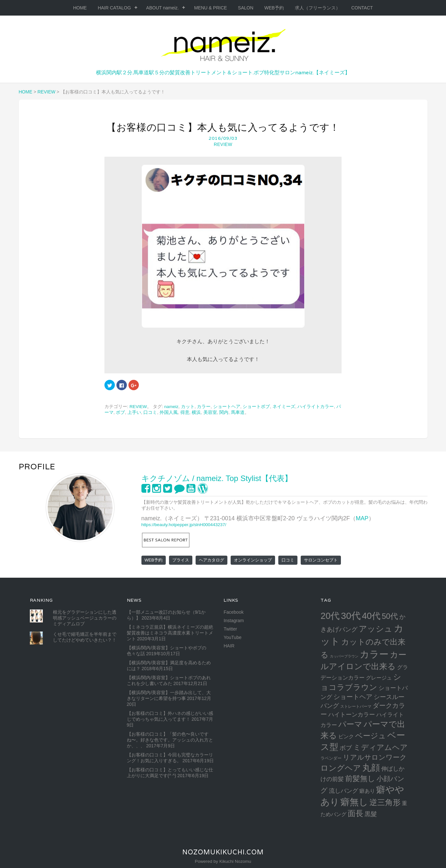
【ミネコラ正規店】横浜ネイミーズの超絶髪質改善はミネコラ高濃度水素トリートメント (170, 633)
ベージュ (371, 736)
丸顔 (371, 768)
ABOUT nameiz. (163, 8)
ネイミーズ (284, 407)
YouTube (232, 637)
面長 (356, 813)
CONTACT (362, 8)
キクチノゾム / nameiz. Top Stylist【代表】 (217, 478)
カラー (204, 407)
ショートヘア (227, 407)
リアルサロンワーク (375, 757)
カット (188, 407)
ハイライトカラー (316, 407)
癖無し (354, 802)
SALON (246, 8)
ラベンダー (331, 758)
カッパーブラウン (344, 656)
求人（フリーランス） (318, 8)
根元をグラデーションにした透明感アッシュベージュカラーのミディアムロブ (85, 618)
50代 (390, 616)
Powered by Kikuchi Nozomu (223, 861)
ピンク (346, 736)
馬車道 (238, 412)
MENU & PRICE (210, 8)
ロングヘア (341, 768)
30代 (351, 616)
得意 (185, 412)
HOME (80, 8)
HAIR (229, 646)
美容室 (210, 412)
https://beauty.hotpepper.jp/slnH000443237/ (184, 525)
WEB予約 (274, 8)
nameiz (171, 407)
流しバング (344, 791)
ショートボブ (256, 407)
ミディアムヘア (380, 747)
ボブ (120, 412)
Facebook (233, 612)
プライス (181, 560)
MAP (362, 518)
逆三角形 (385, 802)
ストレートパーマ (356, 706)
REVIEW (223, 144)
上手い (134, 412)
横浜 (196, 412)
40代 (371, 616)
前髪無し (360, 778)
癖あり (367, 791)
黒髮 (371, 814)
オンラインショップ (253, 560)
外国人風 (169, 412)
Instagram (234, 621)
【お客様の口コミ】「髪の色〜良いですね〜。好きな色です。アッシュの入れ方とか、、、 (170, 740)
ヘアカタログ (211, 560)
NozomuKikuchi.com (223, 852)
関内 (224, 412)
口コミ (150, 412)
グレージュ (379, 678)
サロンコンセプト (321, 560)
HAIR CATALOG (114, 8)
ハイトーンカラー (352, 714)
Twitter (230, 629)
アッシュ (376, 629)
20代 (330, 616)
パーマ (350, 724)
